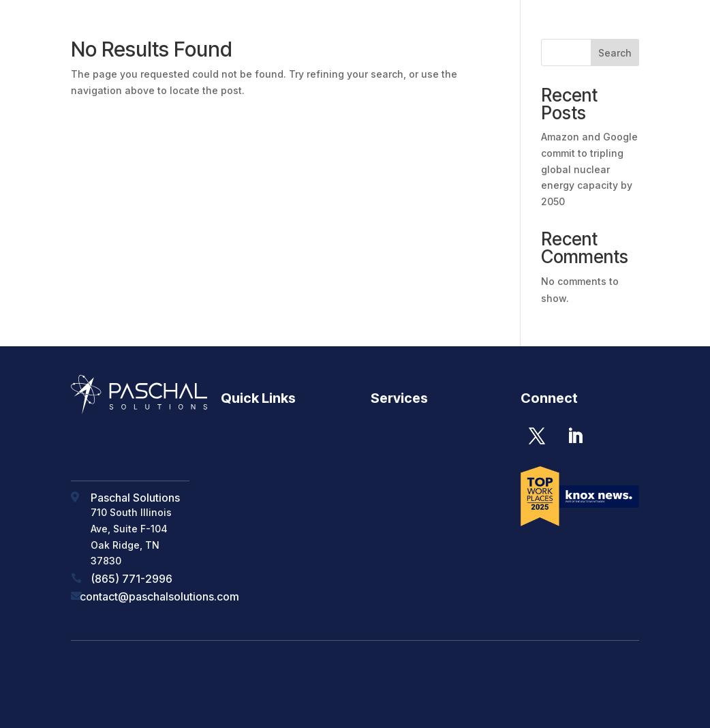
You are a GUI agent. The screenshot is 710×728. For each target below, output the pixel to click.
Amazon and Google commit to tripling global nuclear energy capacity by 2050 (589, 169)
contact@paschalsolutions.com (159, 596)
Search (615, 53)
